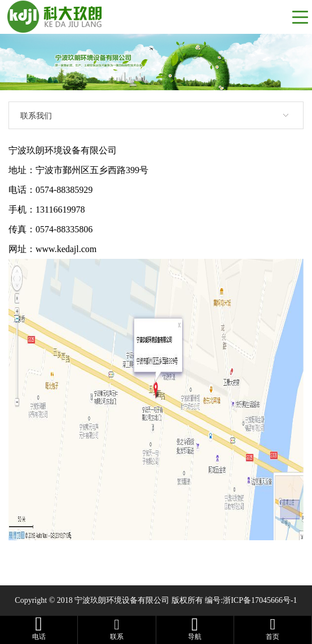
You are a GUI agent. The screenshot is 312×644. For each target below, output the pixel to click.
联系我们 (36, 116)
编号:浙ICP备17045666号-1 (251, 600)
